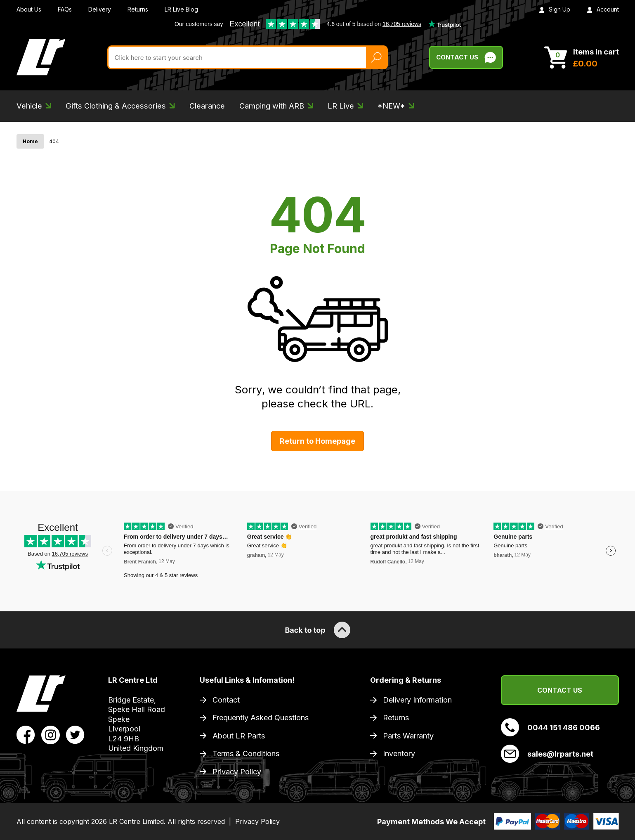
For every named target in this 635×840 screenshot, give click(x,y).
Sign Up (555, 9)
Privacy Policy (237, 772)
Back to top (317, 630)
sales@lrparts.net (547, 754)
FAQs (65, 9)
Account (603, 9)
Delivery (100, 9)
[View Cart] (582, 57)
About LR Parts (239, 736)
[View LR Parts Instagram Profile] (51, 734)
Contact (226, 700)
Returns (138, 9)
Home (30, 141)
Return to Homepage (317, 441)
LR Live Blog (181, 9)
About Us (29, 9)
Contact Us (560, 690)
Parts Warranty (408, 736)
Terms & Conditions (246, 754)
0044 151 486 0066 (550, 727)
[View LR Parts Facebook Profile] (26, 734)
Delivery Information (417, 700)
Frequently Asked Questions (261, 718)
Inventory (399, 754)
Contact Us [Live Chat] (466, 57)
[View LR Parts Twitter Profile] (75, 734)
